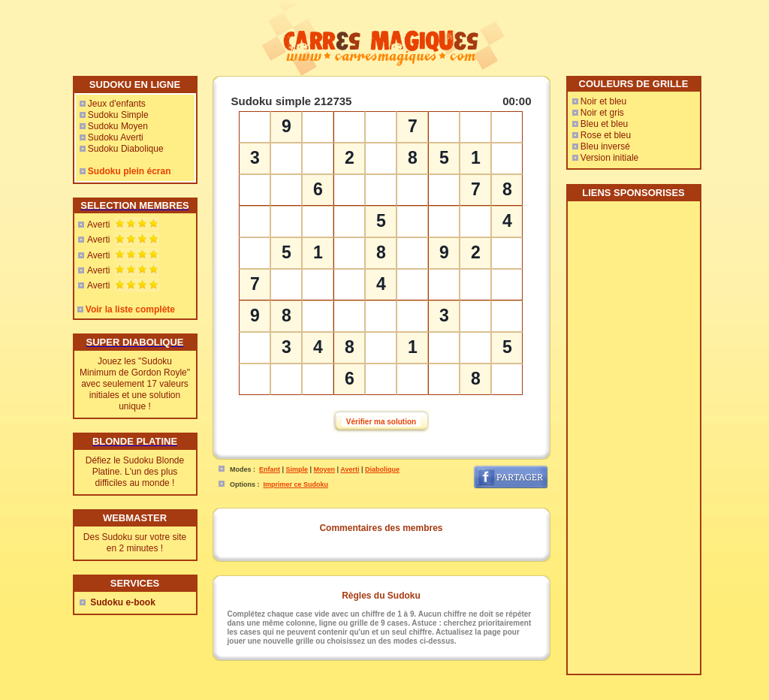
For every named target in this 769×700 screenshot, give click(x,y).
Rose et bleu (606, 135)
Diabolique (382, 469)
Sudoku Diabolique (126, 149)
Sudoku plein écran (130, 171)
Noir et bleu (603, 101)
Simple (297, 469)
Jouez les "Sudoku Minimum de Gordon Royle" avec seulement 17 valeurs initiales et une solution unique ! (135, 384)
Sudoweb (514, 695)
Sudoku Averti (116, 137)
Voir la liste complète (130, 309)
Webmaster (384, 695)
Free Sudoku (556, 695)
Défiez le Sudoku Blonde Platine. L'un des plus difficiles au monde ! (135, 472)
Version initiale (609, 158)
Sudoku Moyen (118, 126)
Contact (348, 695)
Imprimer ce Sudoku (296, 484)
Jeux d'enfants (117, 104)
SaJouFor (598, 695)
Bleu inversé (605, 146)
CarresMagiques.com (300, 695)
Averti (98, 225)
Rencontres (427, 695)
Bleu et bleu (604, 124)
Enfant (270, 469)
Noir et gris (602, 113)
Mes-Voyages (473, 695)
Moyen (325, 469)
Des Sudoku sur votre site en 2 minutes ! (135, 543)
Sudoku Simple (118, 115)
